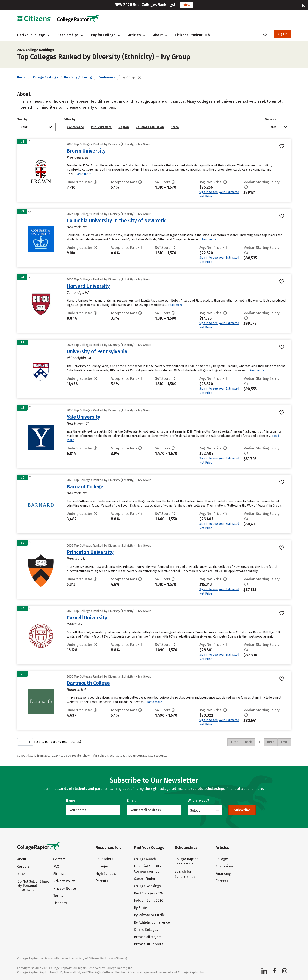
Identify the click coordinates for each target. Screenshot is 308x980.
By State (140, 908)
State (175, 127)
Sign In (282, 34)
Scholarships (70, 35)
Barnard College (85, 487)
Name (71, 800)
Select (195, 810)
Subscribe (242, 810)
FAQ (56, 867)
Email (131, 800)
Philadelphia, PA (79, 358)
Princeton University (90, 552)
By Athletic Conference (152, 922)
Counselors (104, 859)
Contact (59, 859)
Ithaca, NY (75, 624)
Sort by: (23, 119)
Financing (223, 874)
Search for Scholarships (185, 874)
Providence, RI (78, 157)
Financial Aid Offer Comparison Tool (148, 869)
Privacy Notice (65, 888)
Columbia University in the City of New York (116, 221)
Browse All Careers (149, 944)
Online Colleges (146, 930)
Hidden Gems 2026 (149, 901)
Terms (58, 896)
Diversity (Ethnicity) (78, 77)
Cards (273, 127)
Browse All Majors (148, 937)
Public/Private (101, 127)
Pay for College (105, 35)
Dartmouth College (88, 683)
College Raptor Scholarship (186, 862)
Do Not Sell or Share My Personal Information (33, 886)
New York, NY (77, 227)
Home (21, 77)
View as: (271, 119)
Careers (23, 867)
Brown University (86, 151)
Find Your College (33, 35)
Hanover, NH (76, 690)
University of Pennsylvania (97, 351)
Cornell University (87, 618)
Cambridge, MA (78, 293)
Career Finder (145, 879)
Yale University (84, 417)
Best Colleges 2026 (148, 893)
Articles (136, 35)
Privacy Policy (64, 881)
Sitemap (60, 874)
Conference (107, 77)
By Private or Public (149, 915)
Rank (24, 127)
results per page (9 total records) (49, 742)
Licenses (60, 903)
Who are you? (198, 800)
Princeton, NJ (77, 559)
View (187, 5)
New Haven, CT (78, 423)
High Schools (106, 874)
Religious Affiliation (150, 127)
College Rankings (45, 77)
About (160, 35)
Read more (84, 174)
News (21, 874)
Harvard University (88, 286)
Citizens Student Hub (192, 35)
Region (124, 127)
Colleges (102, 866)
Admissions (225, 866)
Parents (102, 881)
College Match (145, 859)
